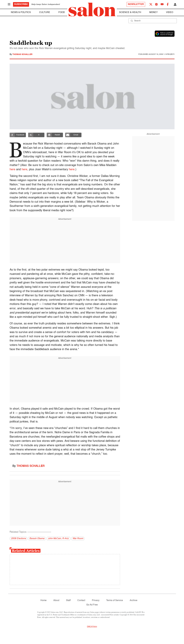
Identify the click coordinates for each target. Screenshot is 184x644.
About (56, 600)
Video (170, 12)
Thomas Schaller (22, 54)
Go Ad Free (92, 605)
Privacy (96, 600)
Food (62, 12)
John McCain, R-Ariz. (58, 539)
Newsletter (136, 4)
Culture (45, 12)
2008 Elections (19, 539)
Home (43, 600)
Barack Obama (37, 539)
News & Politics (21, 12)
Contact (81, 600)
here (12, 170)
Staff (68, 600)
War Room (78, 539)
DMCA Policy (92, 627)
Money (154, 12)
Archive (134, 600)
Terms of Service (115, 600)
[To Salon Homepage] (92, 10)
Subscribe (21, 4)
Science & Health (130, 12)
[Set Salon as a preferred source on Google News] (165, 34)
